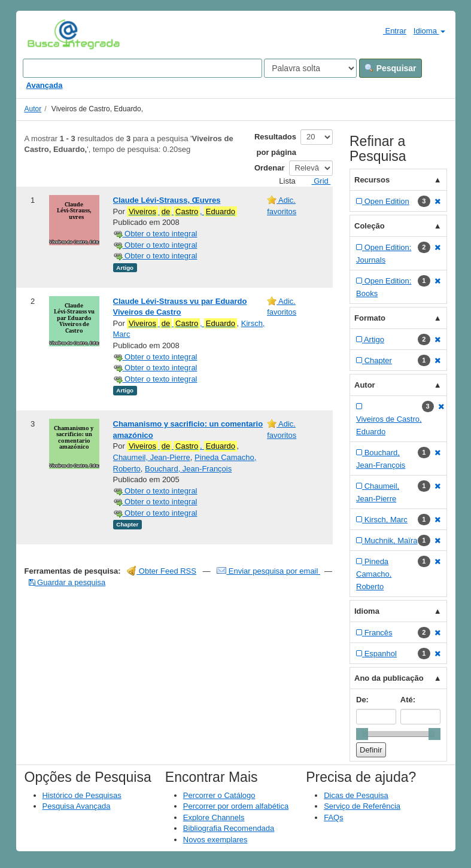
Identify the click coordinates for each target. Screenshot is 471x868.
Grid (317, 181)
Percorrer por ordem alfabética (236, 806)
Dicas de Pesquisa (356, 795)
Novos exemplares (215, 840)
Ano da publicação (389, 678)
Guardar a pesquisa (67, 582)
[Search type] (310, 68)
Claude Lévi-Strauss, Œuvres (167, 200)
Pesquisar (391, 68)
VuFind (46, 34)
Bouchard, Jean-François (188, 469)
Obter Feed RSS (162, 571)
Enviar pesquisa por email (268, 571)
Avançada (45, 85)
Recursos (372, 180)
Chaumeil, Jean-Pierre (152, 457)
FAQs (334, 817)
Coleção (370, 226)
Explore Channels (214, 817)
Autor (33, 109)
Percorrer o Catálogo (219, 795)
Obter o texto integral (155, 234)
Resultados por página (275, 144)
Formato (370, 318)
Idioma (429, 31)
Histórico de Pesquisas (82, 795)
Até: (408, 700)
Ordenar (270, 168)
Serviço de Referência (362, 806)
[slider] (362, 734)
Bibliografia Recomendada (229, 828)
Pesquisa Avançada (77, 806)
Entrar (390, 31)
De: (362, 700)
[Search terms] (142, 68)
